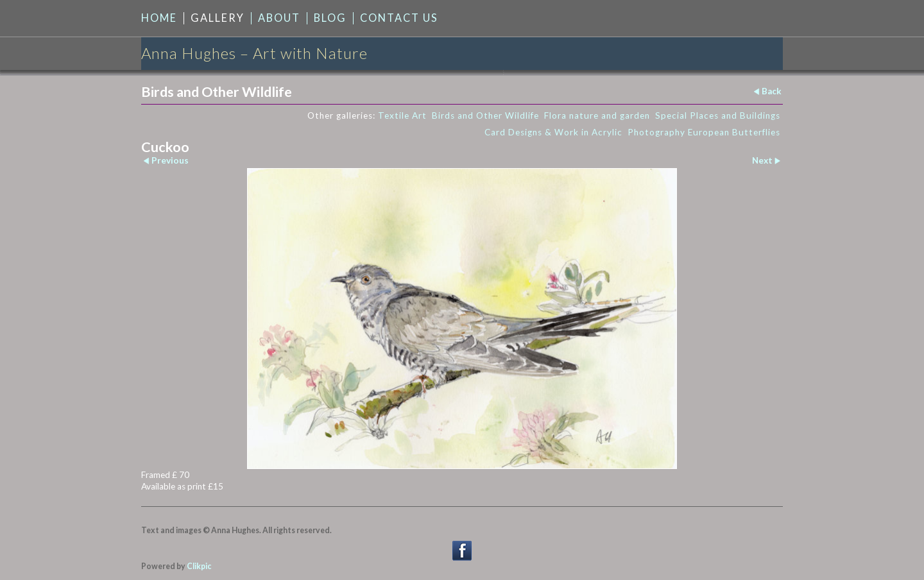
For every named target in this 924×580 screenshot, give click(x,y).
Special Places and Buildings (718, 115)
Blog (330, 18)
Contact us (399, 18)
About (279, 18)
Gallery (218, 18)
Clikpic (199, 566)
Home (159, 18)
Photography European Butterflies (704, 132)
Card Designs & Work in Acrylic (553, 132)
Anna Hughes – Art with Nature (254, 53)
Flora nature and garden (597, 115)
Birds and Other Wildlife (485, 115)
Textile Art (402, 115)
